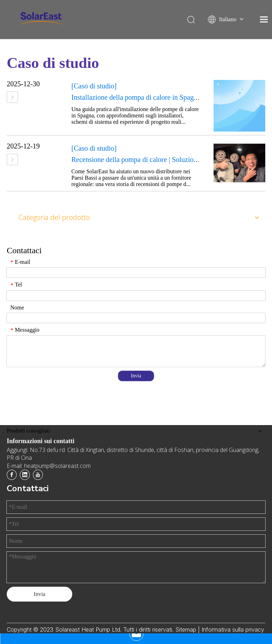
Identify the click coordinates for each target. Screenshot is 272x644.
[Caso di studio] (94, 86)
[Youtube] (38, 475)
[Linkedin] (25, 475)
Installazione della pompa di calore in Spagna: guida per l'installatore (169, 97)
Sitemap (187, 630)
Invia (136, 376)
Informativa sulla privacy (233, 630)
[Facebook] (12, 475)
